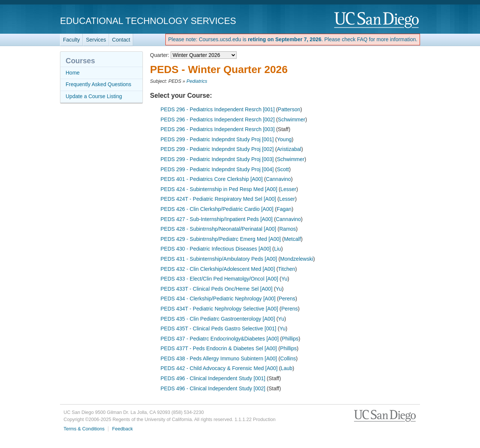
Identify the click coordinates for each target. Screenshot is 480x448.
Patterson (289, 109)
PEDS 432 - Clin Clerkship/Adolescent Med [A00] (218, 269)
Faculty (71, 40)
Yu (284, 279)
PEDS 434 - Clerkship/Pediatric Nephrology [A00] (218, 299)
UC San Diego (377, 20)
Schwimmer (292, 119)
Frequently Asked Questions (98, 84)
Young (284, 139)
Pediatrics (197, 81)
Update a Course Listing (94, 96)
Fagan (284, 209)
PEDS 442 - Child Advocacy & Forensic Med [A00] (219, 368)
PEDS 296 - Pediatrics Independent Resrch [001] (217, 109)
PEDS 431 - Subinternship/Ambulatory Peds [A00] (219, 259)
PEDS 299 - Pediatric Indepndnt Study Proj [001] (217, 139)
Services (96, 40)
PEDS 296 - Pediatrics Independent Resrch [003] (217, 129)
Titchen (287, 269)
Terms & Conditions (84, 429)
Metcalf (292, 239)
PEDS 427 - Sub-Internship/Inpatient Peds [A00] (217, 219)
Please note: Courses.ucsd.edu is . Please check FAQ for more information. (293, 39)
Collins (288, 358)
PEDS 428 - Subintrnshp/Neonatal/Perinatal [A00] (218, 229)
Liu (278, 249)
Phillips (290, 339)
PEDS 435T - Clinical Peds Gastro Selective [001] (218, 329)
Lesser (288, 189)
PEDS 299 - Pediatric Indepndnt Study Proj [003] (217, 159)
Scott (283, 169)
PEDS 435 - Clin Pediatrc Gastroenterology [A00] (218, 319)
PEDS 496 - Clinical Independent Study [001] (213, 378)
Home (73, 73)
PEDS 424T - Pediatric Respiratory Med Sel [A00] (218, 199)
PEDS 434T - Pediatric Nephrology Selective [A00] (219, 309)
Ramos (288, 229)
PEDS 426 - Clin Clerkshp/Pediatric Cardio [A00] (217, 209)
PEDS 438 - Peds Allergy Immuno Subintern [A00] (219, 358)
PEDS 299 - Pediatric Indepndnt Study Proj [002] (217, 149)
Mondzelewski (297, 259)
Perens (287, 299)
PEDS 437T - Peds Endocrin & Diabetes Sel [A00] (219, 348)
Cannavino (278, 179)
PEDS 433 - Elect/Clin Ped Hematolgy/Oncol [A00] (219, 279)
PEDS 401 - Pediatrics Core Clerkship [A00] (211, 179)
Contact (121, 40)
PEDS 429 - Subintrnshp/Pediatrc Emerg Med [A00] (221, 239)
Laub (287, 368)
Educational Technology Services (148, 21)
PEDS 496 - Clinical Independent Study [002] (213, 388)
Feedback (122, 429)
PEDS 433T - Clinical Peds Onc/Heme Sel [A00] (217, 289)
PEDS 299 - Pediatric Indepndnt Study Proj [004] (217, 169)
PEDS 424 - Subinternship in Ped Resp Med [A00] (219, 189)
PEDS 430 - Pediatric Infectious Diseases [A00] (216, 249)
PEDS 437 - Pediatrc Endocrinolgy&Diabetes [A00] (220, 339)
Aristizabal (289, 149)
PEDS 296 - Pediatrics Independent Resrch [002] (217, 119)
